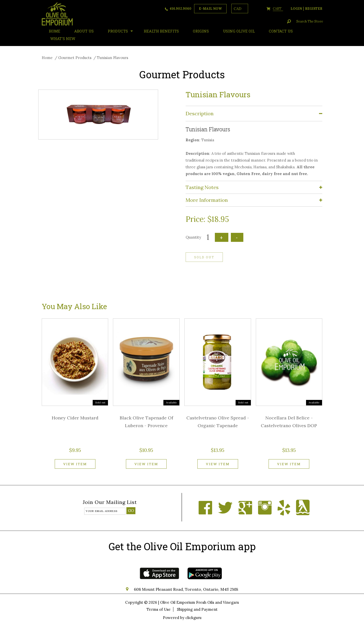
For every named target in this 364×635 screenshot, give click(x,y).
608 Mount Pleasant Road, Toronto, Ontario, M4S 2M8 (186, 589)
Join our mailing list (110, 502)
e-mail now (210, 9)
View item (75, 464)
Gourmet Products (75, 58)
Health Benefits (161, 31)
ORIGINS (201, 31)
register (314, 9)
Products (118, 31)
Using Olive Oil (239, 31)
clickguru (193, 618)
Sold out (204, 257)
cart (278, 9)
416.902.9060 (181, 9)
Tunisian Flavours (113, 58)
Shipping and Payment (197, 609)
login (296, 9)
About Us (84, 31)
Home (47, 58)
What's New (63, 39)
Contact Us (281, 31)
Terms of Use (159, 609)
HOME (54, 31)
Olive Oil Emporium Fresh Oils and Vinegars (199, 602)
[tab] (254, 114)
